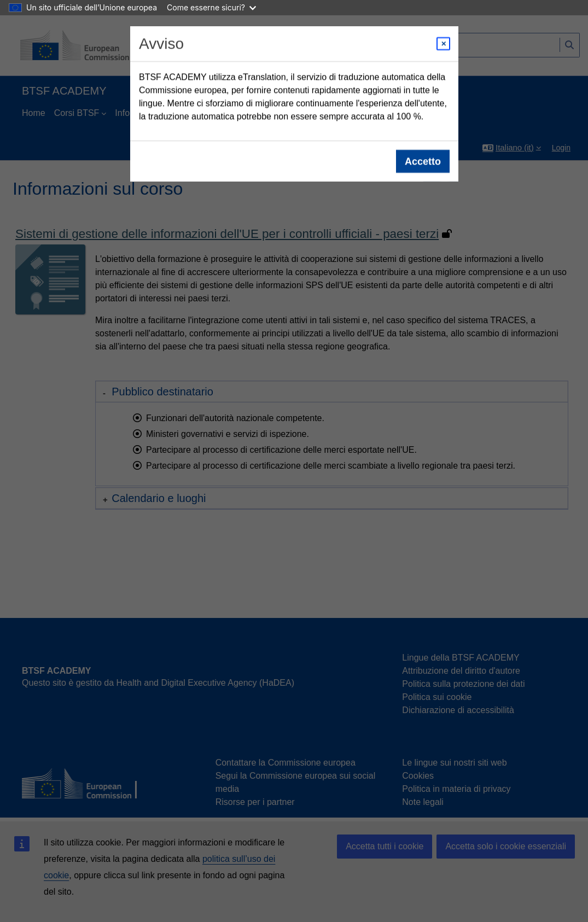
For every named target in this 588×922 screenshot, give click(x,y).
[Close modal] (443, 44)
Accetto (422, 161)
